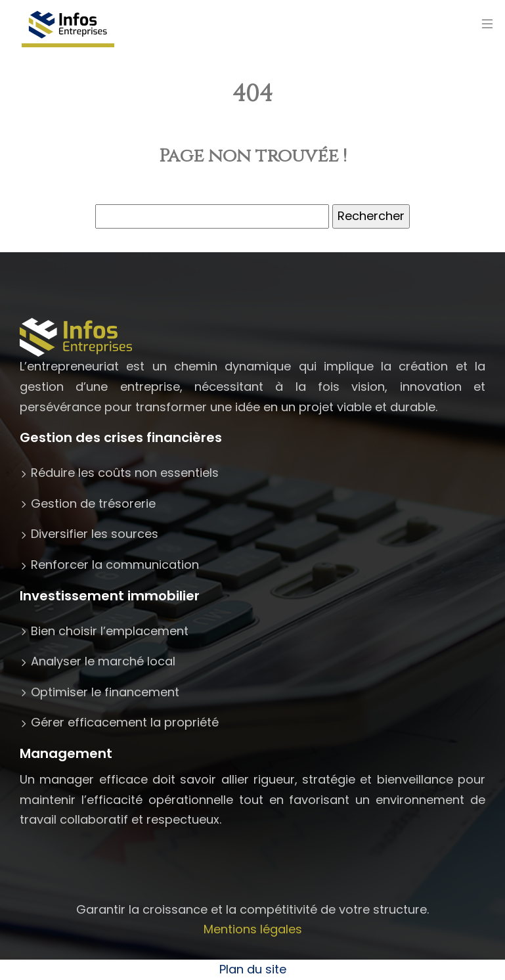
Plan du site (253, 969)
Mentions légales (253, 929)
